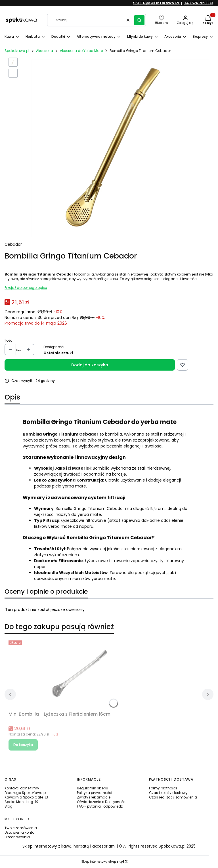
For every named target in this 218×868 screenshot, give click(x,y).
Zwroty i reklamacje (94, 797)
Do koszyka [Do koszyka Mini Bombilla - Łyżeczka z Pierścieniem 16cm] (23, 745)
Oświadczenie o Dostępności (102, 802)
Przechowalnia (17, 837)
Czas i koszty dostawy (168, 793)
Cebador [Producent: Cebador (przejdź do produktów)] (13, 244)
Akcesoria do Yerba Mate (81, 51)
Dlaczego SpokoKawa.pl (26, 793)
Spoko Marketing (19, 802)
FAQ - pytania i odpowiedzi (100, 806)
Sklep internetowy (102, 862)
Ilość (8, 341)
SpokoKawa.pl (17, 51)
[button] (139, 20)
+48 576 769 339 (198, 3)
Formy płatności (163, 788)
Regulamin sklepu (93, 788)
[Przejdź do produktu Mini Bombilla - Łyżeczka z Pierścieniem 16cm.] (79, 674)
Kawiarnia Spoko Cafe (24, 797)
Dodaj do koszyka (90, 365)
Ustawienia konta (20, 832)
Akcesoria (45, 51)
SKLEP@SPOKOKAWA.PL (156, 3)
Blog (9, 806)
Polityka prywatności (95, 793)
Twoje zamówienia (21, 828)
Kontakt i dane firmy (22, 788)
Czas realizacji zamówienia (173, 797)
